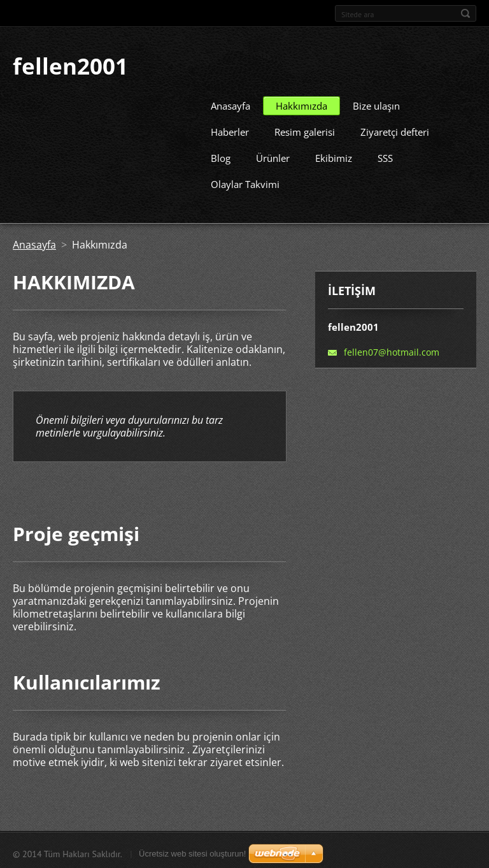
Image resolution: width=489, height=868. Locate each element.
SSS (385, 156)
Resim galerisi (305, 129)
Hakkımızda (301, 103)
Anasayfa (230, 103)
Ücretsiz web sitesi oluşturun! (192, 851)
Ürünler (273, 156)
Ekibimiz (334, 156)
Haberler (230, 129)
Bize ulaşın (376, 103)
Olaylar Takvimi (245, 182)
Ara (465, 13)
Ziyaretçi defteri (395, 129)
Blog (221, 156)
